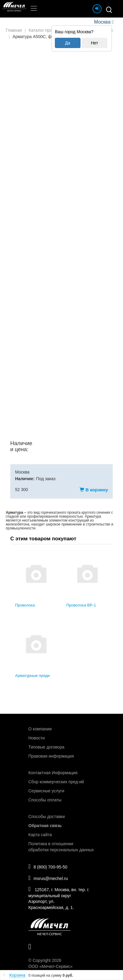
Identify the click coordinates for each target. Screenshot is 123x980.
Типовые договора (46, 747)
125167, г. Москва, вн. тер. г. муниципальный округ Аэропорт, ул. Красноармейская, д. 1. (59, 898)
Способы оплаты (45, 800)
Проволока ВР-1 (81, 605)
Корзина (17, 975)
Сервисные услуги (46, 791)
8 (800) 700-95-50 (48, 866)
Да (68, 43)
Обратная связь (45, 826)
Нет (94, 43)
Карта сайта (40, 835)
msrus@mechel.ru (48, 878)
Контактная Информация (53, 773)
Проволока (25, 605)
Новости (36, 738)
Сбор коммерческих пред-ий (56, 782)
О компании (40, 729)
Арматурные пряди (32, 676)
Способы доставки (47, 817)
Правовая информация (51, 756)
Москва (102, 22)
